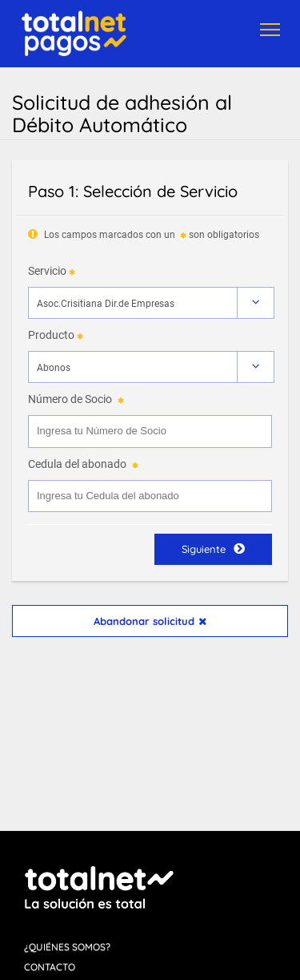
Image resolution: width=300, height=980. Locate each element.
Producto (51, 335)
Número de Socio (70, 399)
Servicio (47, 271)
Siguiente (213, 548)
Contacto (50, 967)
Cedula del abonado (77, 464)
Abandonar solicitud (150, 621)
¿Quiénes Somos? (67, 947)
